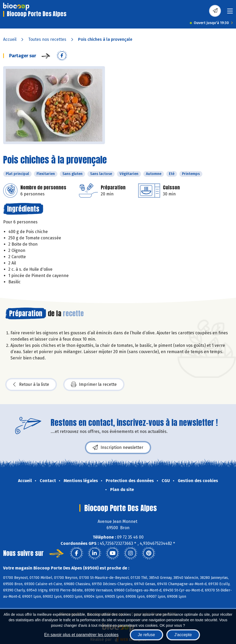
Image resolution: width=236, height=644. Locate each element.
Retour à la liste (31, 385)
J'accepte (183, 635)
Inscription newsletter (118, 448)
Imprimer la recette (94, 385)
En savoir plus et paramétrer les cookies (81, 635)
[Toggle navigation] (230, 13)
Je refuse (146, 635)
